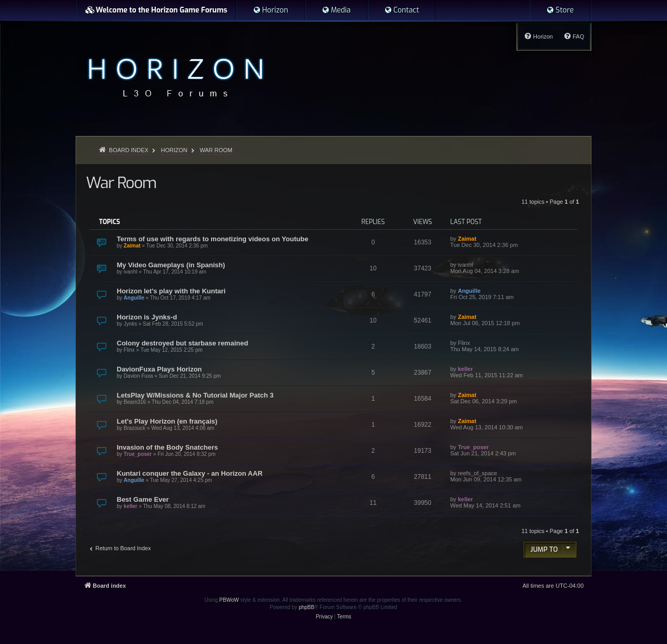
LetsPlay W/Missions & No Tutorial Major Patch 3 (195, 395)
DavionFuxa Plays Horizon (159, 369)
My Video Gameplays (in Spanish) (171, 265)
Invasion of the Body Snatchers (167, 447)
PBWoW (229, 600)
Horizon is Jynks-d (147, 317)
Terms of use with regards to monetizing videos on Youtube (213, 239)
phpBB (306, 607)
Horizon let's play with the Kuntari (171, 291)
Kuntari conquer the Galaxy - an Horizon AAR (190, 473)
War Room (121, 183)
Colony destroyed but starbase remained (182, 343)
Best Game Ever (143, 499)
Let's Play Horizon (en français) (167, 421)
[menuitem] (270, 10)
